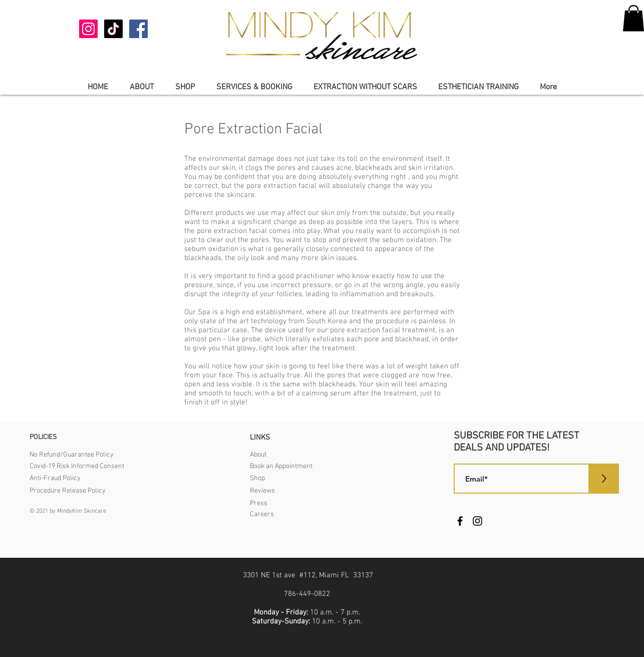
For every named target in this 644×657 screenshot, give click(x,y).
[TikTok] (113, 29)
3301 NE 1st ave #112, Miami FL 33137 (308, 575)
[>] (604, 479)
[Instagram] (88, 29)
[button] (141, 87)
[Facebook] (138, 29)
